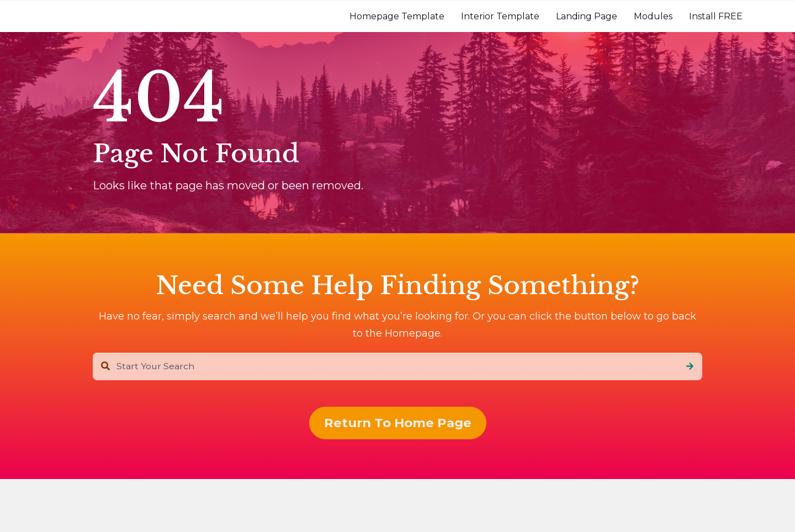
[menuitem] (397, 16)
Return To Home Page (398, 423)
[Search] (690, 366)
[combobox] (397, 366)
